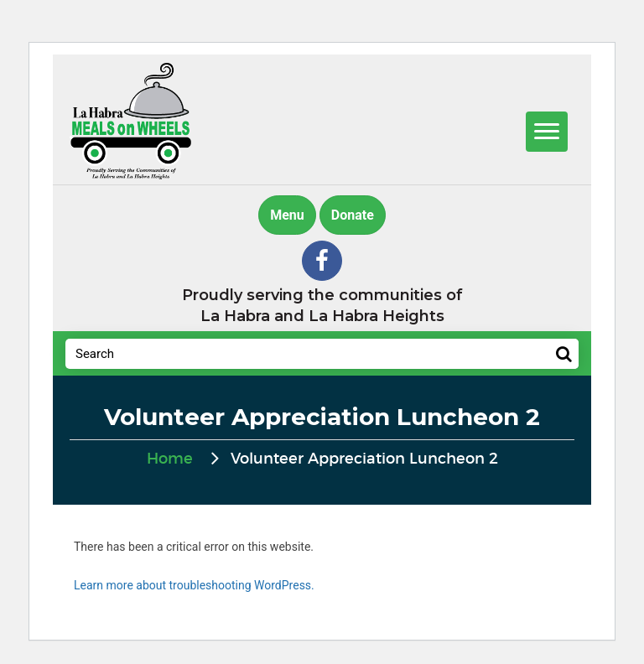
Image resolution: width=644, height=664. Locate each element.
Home (170, 459)
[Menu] (547, 132)
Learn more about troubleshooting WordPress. (194, 585)
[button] (322, 261)
